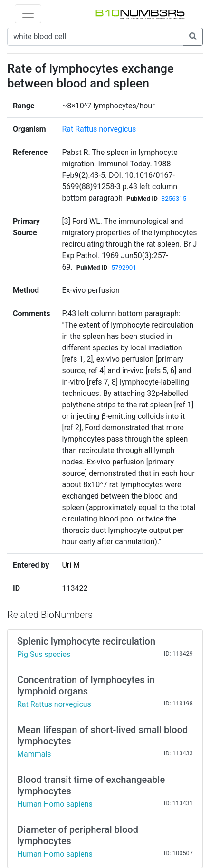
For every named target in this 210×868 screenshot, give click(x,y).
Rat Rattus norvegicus (99, 129)
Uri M (71, 565)
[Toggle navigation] (28, 14)
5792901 (124, 267)
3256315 (174, 198)
